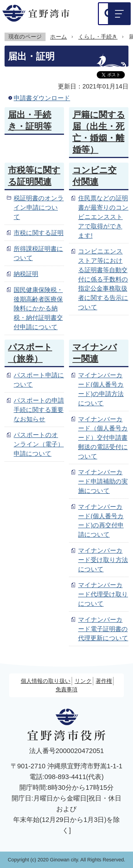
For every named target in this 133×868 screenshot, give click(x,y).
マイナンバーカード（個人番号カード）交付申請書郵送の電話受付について (103, 438)
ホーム (59, 37)
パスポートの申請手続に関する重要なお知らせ (39, 410)
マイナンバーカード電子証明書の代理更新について (103, 629)
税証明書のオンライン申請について (39, 207)
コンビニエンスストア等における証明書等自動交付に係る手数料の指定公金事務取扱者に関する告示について (103, 279)
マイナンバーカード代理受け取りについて (103, 594)
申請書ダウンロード (42, 98)
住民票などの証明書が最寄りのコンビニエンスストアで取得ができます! (103, 217)
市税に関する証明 (39, 233)
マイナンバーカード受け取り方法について (103, 560)
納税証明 (26, 274)
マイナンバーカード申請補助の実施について (103, 481)
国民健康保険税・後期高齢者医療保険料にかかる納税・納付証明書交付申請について (38, 308)
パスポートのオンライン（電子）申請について (39, 444)
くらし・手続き (98, 37)
